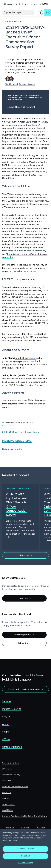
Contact (6, 798)
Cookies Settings (26, 863)
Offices (6, 739)
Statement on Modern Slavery (15, 787)
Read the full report (21, 107)
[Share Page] (40, 13)
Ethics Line (7, 769)
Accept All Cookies (26, 849)
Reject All (26, 856)
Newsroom (7, 781)
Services (7, 701)
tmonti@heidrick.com (25, 358)
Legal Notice (8, 810)
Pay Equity (7, 793)
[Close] (47, 833)
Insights (6, 717)
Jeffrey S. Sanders (27, 84)
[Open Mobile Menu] (44, 4)
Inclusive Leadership (17, 441)
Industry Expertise (12, 709)
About (6, 724)
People (6, 732)
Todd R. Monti (12, 84)
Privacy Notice (8, 804)
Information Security (11, 775)
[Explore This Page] (18, 12)
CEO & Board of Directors (20, 432)
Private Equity (12, 449)
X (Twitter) (25, 828)
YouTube (41, 828)
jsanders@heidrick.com (30, 376)
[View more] (26, 555)
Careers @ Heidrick (12, 747)
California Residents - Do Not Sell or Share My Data (24, 816)
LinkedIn (10, 828)
